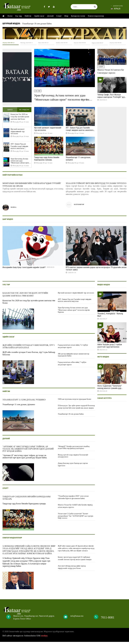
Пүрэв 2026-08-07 (97, 43)
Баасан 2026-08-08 (80, 43)
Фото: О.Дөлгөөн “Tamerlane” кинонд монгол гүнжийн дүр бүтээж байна (110, 390)
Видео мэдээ (104, 287)
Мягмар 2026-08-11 (27, 43)
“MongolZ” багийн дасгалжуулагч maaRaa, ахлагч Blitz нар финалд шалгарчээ (74, 450)
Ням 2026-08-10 (43, 43)
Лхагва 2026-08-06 (115, 43)
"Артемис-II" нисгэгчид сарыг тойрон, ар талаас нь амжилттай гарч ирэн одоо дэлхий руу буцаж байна (28, 451)
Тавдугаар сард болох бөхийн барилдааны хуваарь (47, 159)
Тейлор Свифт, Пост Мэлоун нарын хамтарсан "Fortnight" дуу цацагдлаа (111, 97)
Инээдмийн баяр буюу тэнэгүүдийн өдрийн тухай (23, 269)
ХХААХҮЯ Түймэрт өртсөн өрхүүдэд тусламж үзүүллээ (96, 185)
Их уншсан (24, 111)
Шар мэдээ (8, 221)
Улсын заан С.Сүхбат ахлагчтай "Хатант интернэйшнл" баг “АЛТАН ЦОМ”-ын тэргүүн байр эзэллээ (75, 518)
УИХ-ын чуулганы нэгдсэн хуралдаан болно (74, 401)
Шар (66, 16)
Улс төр (19, 16)
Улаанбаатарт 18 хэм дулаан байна (37, 24)
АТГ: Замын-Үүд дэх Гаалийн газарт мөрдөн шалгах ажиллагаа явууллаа (19, 148)
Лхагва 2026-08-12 (8, 43)
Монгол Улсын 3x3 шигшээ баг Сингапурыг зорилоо (111, 71)
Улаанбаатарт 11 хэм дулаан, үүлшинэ (24, 402)
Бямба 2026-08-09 (62, 43)
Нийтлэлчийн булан (12, 177)
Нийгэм (28, 16)
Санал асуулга (104, 400)
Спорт (59, 16)
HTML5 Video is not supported (64, 33)
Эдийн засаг (39, 16)
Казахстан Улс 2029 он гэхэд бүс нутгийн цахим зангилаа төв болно (20, 119)
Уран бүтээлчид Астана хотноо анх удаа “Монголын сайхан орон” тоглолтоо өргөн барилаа (62, 99)
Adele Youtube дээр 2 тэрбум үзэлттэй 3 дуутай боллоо (110, 348)
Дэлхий (50, 16)
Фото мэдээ (103, 359)
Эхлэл (10, 16)
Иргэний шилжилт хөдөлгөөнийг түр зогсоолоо (18, 133)
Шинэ (10, 111)
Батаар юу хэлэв (78, 16)
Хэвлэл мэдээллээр (96, 16)
